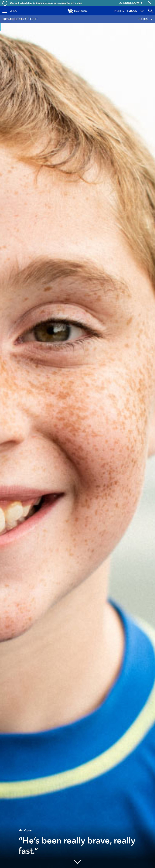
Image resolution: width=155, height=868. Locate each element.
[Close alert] (150, 3)
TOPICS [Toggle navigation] (145, 19)
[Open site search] (150, 11)
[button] (10, 11)
